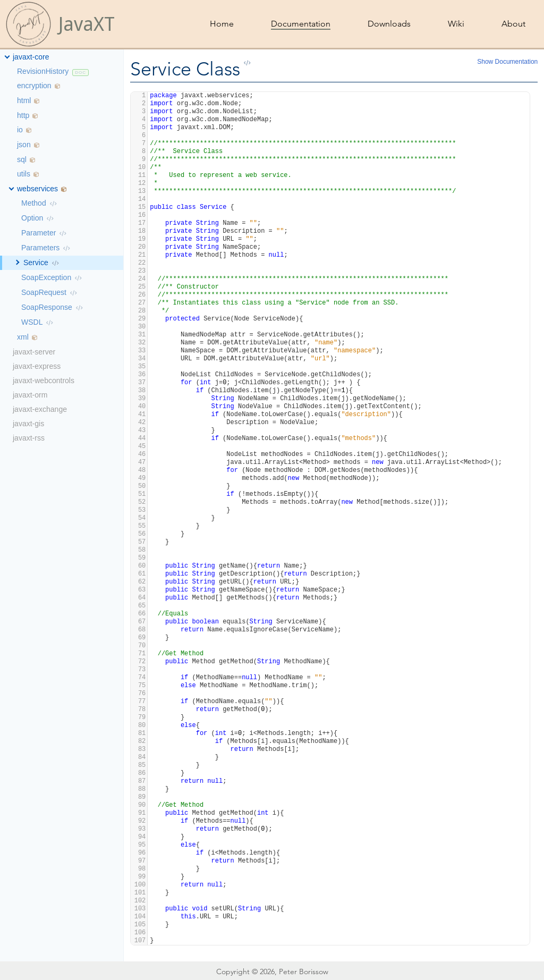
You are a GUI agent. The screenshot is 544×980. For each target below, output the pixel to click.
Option (32, 218)
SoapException (46, 277)
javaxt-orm (30, 395)
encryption (34, 86)
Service (36, 263)
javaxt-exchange (40, 409)
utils (24, 174)
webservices (37, 189)
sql (22, 159)
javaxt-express (37, 366)
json (24, 145)
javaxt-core (31, 57)
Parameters (40, 248)
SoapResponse (47, 307)
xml (23, 337)
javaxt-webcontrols (44, 381)
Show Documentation (507, 62)
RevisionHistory (43, 71)
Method (34, 203)
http (23, 115)
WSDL (32, 322)
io (20, 130)
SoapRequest (44, 292)
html (24, 100)
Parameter (39, 233)
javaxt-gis (28, 424)
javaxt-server (34, 352)
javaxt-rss (29, 438)
